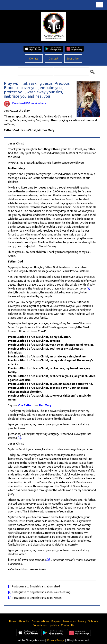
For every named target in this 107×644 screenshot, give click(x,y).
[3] (48, 560)
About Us (24, 621)
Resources (69, 621)
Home (13, 621)
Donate (34, 59)
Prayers (56, 621)
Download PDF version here (29, 103)
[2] (19, 438)
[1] (88, 289)
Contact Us (68, 625)
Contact (53, 59)
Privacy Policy (56, 640)
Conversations (40, 621)
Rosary (82, 621)
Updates (54, 625)
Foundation (40, 625)
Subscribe (73, 59)
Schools (93, 621)
